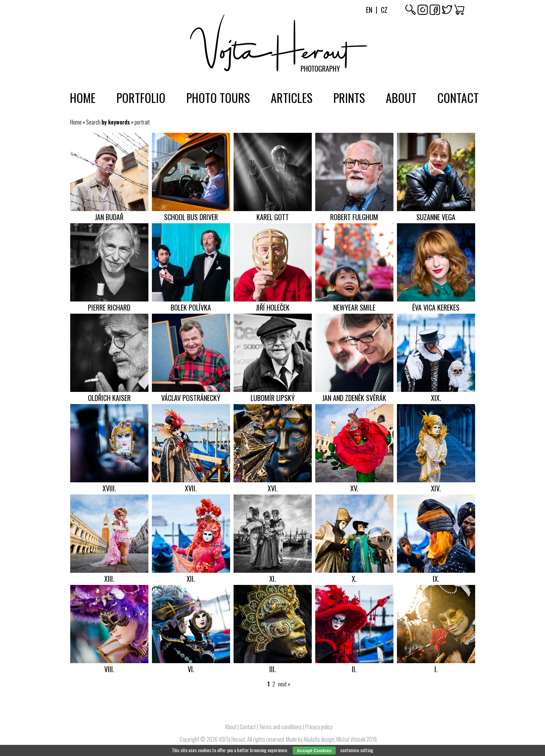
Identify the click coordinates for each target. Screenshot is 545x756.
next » (284, 684)
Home (83, 97)
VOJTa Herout (232, 739)
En (369, 10)
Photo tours (218, 97)
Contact (458, 97)
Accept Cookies (314, 751)
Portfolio (141, 97)
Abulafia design (319, 739)
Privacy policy (319, 727)
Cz (384, 10)
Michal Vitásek (351, 739)
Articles (292, 97)
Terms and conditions (280, 727)
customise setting (357, 750)
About (401, 97)
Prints (349, 97)
